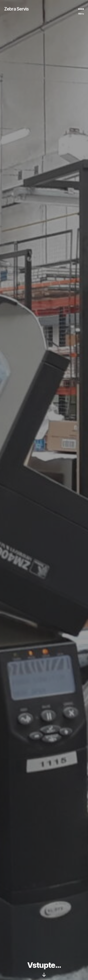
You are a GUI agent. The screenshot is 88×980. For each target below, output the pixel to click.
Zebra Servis (17, 9)
